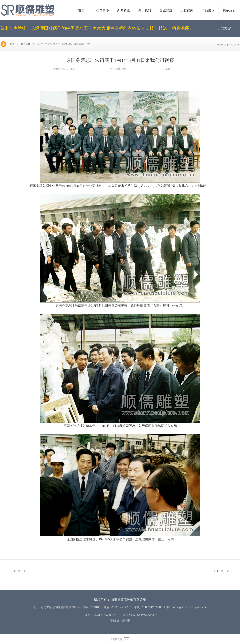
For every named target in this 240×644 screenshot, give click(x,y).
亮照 (87, 615)
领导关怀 (26, 44)
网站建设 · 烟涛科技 (120, 620)
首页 (12, 44)
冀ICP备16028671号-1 (106, 615)
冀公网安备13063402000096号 (140, 615)
